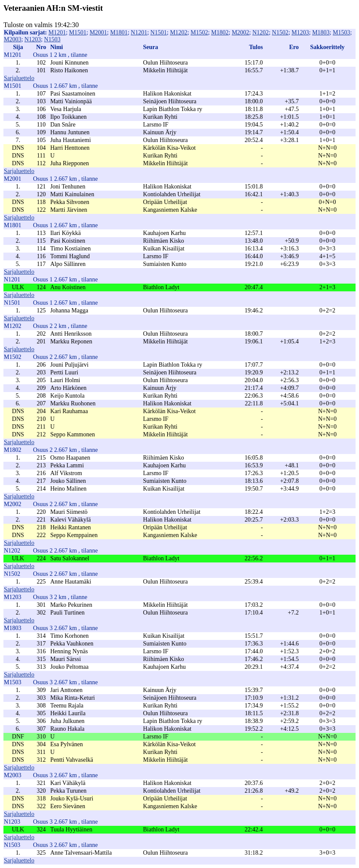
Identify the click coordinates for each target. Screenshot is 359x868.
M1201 (57, 32)
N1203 (33, 39)
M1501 (77, 32)
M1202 (179, 32)
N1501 (158, 32)
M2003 (12, 39)
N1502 (280, 32)
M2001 (98, 32)
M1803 (321, 32)
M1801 (119, 32)
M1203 (300, 32)
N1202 (260, 32)
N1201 (139, 32)
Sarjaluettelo (19, 78)
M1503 (341, 32)
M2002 (240, 32)
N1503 (52, 39)
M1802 (220, 32)
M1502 (199, 32)
